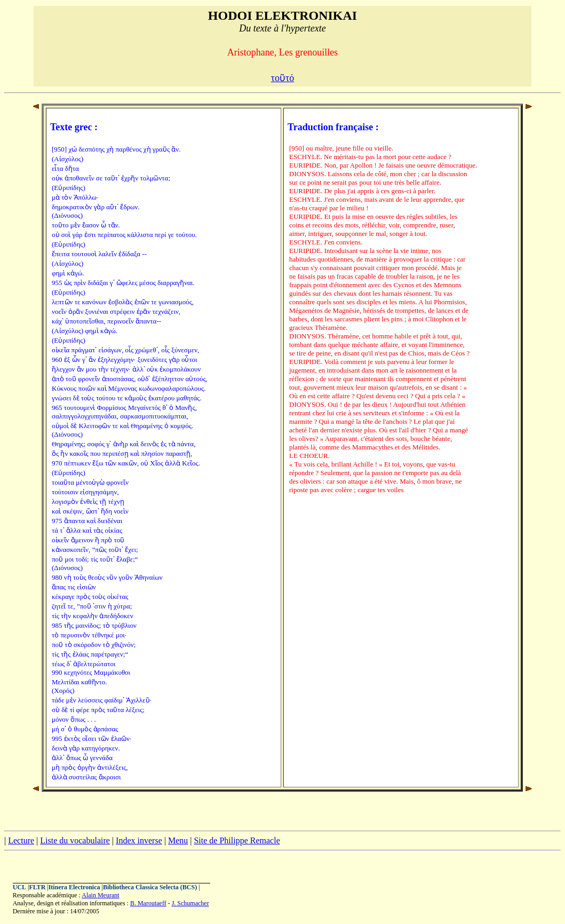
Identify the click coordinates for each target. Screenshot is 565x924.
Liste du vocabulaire (75, 840)
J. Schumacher (190, 903)
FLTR (37, 887)
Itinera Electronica (74, 887)
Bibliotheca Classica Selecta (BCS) (150, 887)
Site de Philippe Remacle (237, 840)
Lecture (21, 840)
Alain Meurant (100, 895)
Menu (178, 840)
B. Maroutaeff (148, 903)
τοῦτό (283, 78)
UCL (19, 887)
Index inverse (139, 840)
